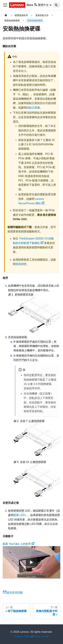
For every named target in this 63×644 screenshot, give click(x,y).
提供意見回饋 (13, 593)
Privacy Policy (23, 636)
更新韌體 (21, 264)
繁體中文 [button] (41, 5)
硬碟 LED (19, 515)
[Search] (57, 5)
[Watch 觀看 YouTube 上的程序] (32, 562)
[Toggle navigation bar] (5, 5)
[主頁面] (6, 15)
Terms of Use (41, 636)
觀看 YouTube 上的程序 (19, 544)
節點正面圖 (33, 108)
